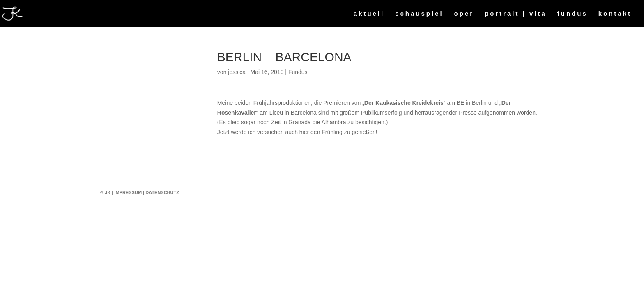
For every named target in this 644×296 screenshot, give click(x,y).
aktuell (369, 14)
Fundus (298, 72)
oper (464, 14)
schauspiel (419, 14)
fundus (573, 14)
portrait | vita (516, 14)
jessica (237, 72)
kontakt (615, 14)
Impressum (128, 192)
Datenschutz (162, 192)
